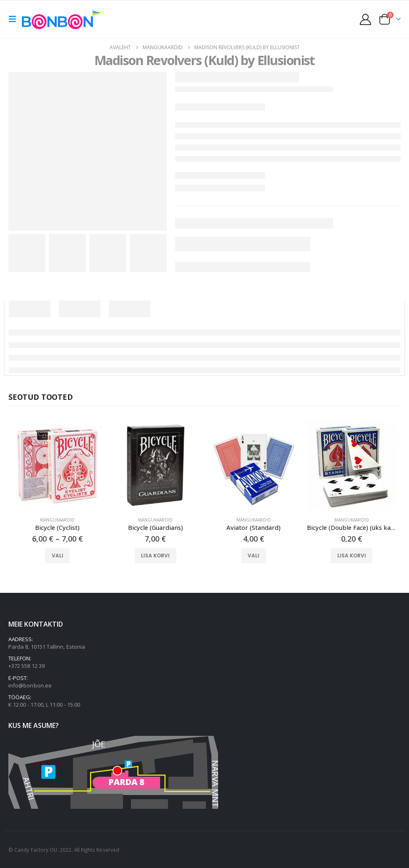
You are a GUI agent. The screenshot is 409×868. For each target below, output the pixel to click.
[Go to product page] (57, 465)
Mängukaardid (57, 520)
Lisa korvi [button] (155, 556)
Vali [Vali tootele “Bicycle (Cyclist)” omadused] (58, 556)
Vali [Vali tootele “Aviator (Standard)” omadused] (253, 556)
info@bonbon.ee (30, 685)
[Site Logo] (64, 19)
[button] (15, 19)
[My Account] (366, 19)
